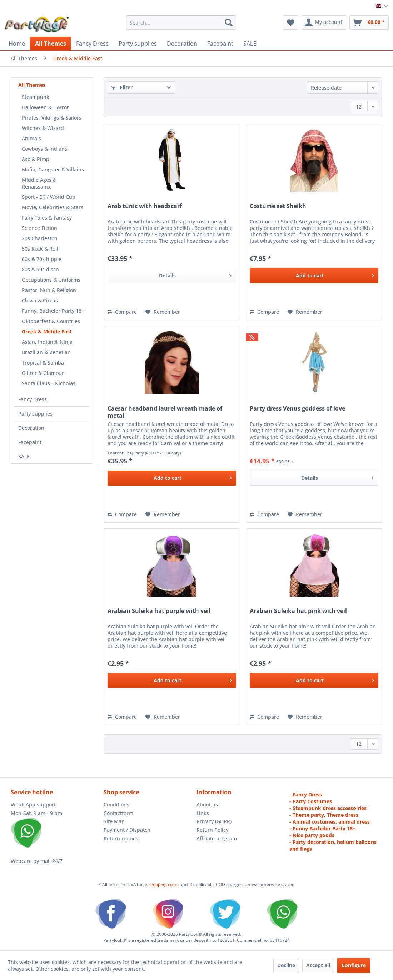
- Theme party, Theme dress (324, 815)
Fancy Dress (33, 399)
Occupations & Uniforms (51, 280)
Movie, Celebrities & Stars (53, 207)
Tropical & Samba (43, 363)
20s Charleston (40, 238)
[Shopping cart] (369, 22)
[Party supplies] (138, 44)
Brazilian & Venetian (46, 352)
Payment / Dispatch (127, 830)
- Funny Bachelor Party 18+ (322, 828)
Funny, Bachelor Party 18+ (53, 311)
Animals (31, 138)
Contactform (118, 813)
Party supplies (35, 414)
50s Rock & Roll (40, 249)
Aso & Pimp (36, 159)
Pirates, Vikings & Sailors (52, 118)
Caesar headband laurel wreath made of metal (165, 412)
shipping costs (165, 884)
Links (203, 813)
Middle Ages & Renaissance (39, 183)
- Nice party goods (312, 835)
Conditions (116, 805)
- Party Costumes (311, 801)
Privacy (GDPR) (214, 821)
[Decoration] (182, 44)
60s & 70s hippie (42, 259)
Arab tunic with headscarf (145, 206)
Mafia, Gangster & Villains (53, 169)
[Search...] (181, 22)
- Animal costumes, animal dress (330, 822)
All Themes (32, 85)
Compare (122, 312)
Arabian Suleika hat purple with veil (159, 611)
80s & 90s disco (40, 269)
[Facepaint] (220, 44)
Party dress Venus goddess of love (297, 409)
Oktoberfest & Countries (51, 321)
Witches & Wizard (43, 128)
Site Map (114, 821)
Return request (122, 838)
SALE (24, 456)
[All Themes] (51, 44)
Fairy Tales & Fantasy (47, 218)
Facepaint (30, 442)
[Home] (17, 44)
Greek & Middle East (47, 331)
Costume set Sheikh (278, 206)
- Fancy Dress (306, 795)
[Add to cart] (314, 276)
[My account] (324, 22)
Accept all (318, 965)
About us (207, 805)
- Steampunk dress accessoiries (328, 808)
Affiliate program (217, 838)
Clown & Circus (40, 300)
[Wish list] (291, 22)
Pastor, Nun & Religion (49, 290)
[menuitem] (181, 22)
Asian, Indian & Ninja (47, 342)
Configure (354, 965)
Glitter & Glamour (43, 373)
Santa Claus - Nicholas (49, 383)
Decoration (31, 428)
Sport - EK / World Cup (49, 197)
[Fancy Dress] (92, 44)
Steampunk (36, 97)
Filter (122, 87)
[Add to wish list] (163, 312)
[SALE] (250, 44)
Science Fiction (39, 228)
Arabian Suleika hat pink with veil (298, 611)
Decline (286, 965)
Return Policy (212, 830)
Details (195, 274)
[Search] (229, 22)
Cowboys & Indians (44, 149)
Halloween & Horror (45, 107)
